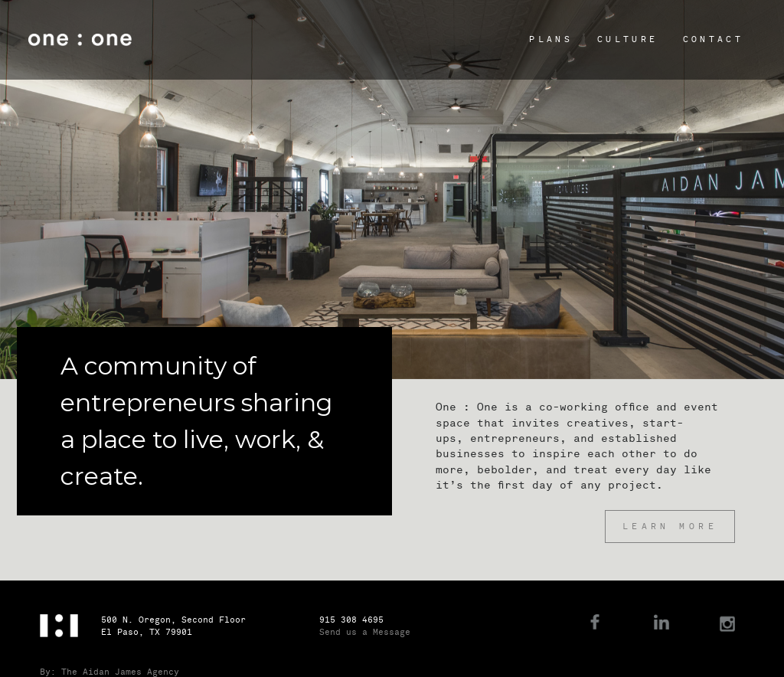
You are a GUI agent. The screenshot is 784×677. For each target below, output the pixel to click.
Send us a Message (365, 632)
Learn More (670, 527)
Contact (713, 39)
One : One (80, 40)
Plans (551, 39)
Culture (627, 39)
